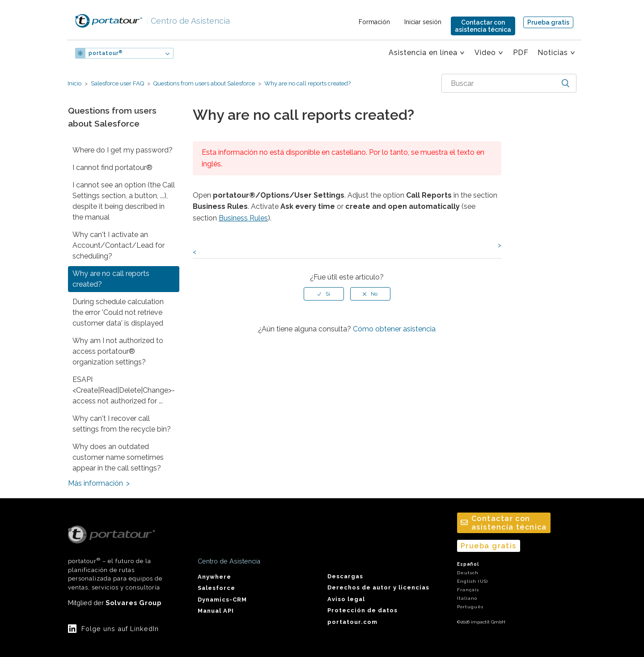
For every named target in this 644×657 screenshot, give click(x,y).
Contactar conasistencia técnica (483, 26)
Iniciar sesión (423, 22)
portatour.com (352, 622)
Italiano (467, 598)
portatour (106, 53)
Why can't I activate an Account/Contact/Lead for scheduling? (119, 245)
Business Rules (243, 218)
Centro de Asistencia (188, 21)
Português (470, 607)
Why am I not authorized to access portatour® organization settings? (118, 351)
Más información (95, 483)
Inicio (74, 83)
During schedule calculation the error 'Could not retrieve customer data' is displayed (118, 312)
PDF (521, 53)
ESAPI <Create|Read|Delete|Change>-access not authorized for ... (124, 390)
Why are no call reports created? (307, 83)
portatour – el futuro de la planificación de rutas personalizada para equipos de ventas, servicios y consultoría (115, 558)
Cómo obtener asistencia (394, 329)
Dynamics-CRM (222, 600)
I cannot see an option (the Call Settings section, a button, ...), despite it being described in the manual (124, 201)
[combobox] (509, 83)
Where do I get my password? (123, 150)
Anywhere (214, 577)
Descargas (345, 576)
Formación (374, 22)
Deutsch (468, 573)
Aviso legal (346, 599)
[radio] (324, 294)
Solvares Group (133, 603)
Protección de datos (362, 610)
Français (468, 590)
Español (468, 564)
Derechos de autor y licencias (378, 587)
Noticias (553, 53)
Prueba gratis (548, 22)
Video (485, 53)
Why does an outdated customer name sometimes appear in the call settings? (118, 457)
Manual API (216, 611)
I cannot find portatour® (112, 167)
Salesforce (216, 588)
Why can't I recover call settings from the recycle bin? (122, 424)
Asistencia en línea (423, 53)
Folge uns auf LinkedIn (120, 629)
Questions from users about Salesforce (204, 83)
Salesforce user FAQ (117, 83)
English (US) (472, 581)
